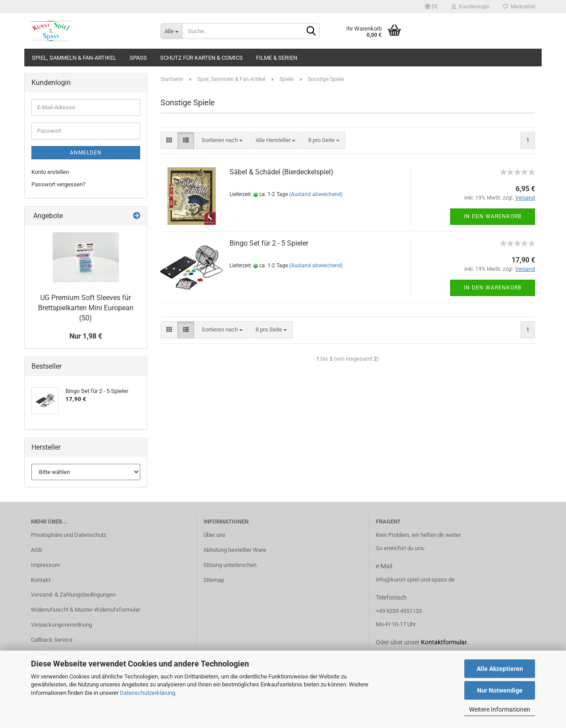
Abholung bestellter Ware (235, 550)
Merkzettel (519, 7)
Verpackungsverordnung (61, 625)
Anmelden (86, 153)
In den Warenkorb (493, 216)
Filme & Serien (277, 58)
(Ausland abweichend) (316, 194)
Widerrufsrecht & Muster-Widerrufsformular (86, 610)
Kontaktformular (444, 642)
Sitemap (214, 580)
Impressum (45, 565)
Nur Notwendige (500, 690)
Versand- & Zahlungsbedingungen (73, 595)
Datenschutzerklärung (147, 693)
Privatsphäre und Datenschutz (69, 535)
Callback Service (52, 640)
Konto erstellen (50, 172)
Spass (138, 58)
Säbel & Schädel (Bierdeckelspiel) (281, 172)
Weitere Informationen (500, 709)
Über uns (214, 535)
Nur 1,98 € (86, 336)
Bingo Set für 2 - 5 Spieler (269, 243)
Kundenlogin (470, 7)
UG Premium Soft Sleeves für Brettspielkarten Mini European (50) (86, 308)
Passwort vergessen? (58, 184)
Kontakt (41, 580)
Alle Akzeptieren (500, 669)
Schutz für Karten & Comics (201, 58)
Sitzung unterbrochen (230, 565)
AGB (36, 550)
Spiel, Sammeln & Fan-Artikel (74, 58)
